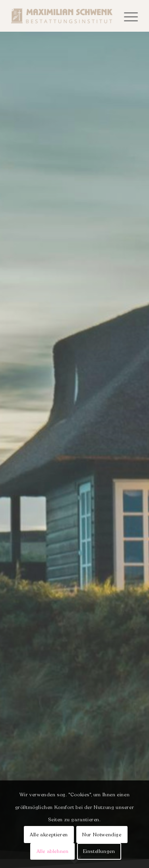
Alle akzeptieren (49, 835)
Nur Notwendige (102, 835)
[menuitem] (127, 16)
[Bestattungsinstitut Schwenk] (62, 16)
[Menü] (127, 16)
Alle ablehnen (53, 851)
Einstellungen (99, 851)
